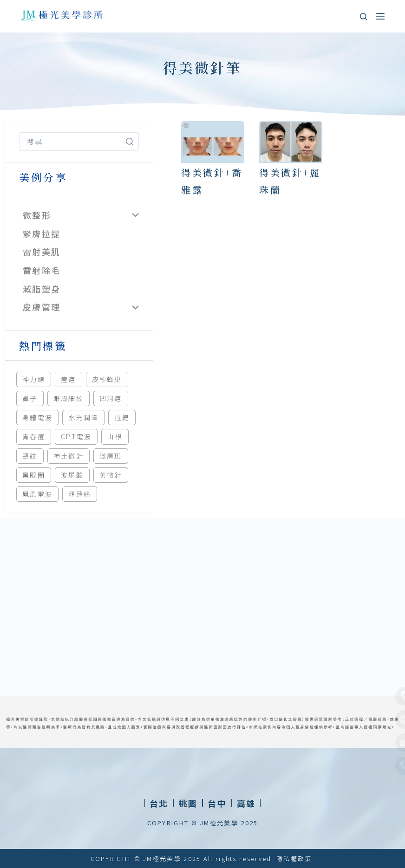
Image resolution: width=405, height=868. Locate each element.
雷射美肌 (42, 252)
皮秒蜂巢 (107, 379)
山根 (115, 436)
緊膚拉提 (42, 233)
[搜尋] (363, 16)
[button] (188, 803)
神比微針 (69, 456)
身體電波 (37, 417)
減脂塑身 (42, 289)
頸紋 (30, 456)
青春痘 (34, 436)
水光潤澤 (83, 417)
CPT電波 (76, 436)
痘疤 (69, 379)
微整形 (37, 215)
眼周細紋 (69, 398)
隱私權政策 (294, 858)
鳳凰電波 (37, 494)
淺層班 (111, 456)
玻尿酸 (72, 475)
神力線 (34, 379)
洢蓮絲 (80, 494)
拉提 (122, 417)
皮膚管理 (42, 307)
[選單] (380, 16)
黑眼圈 (34, 475)
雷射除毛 (42, 270)
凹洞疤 (111, 398)
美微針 (111, 475)
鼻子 (30, 398)
